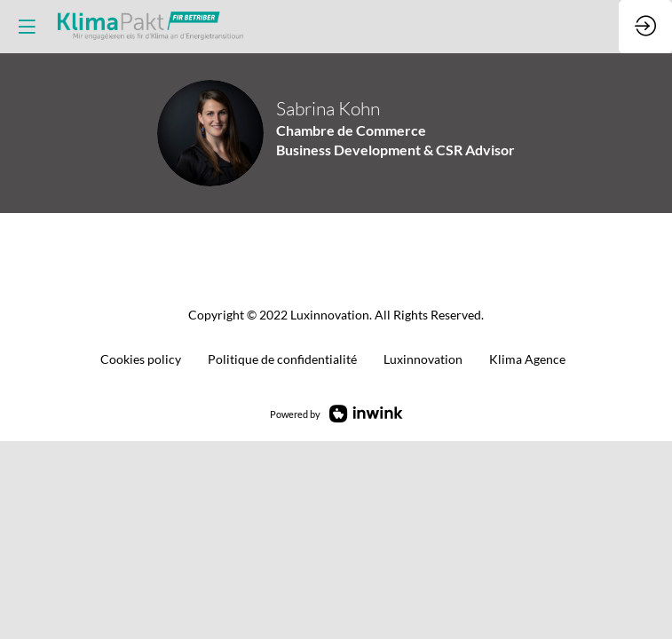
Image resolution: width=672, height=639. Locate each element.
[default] (282, 360)
